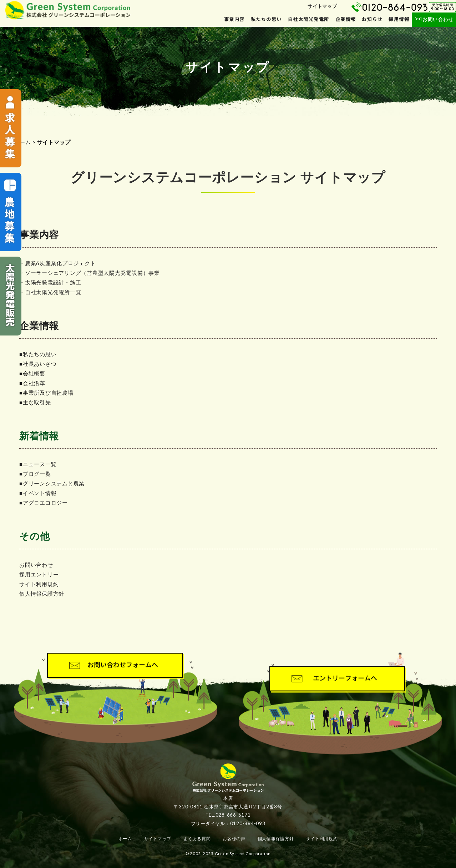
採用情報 (399, 19)
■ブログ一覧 (35, 474)
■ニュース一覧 (38, 464)
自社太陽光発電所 (309, 19)
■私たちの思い (38, 354)
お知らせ (372, 19)
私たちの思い (266, 19)
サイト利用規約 (39, 584)
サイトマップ (322, 6)
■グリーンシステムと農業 (52, 483)
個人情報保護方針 (42, 594)
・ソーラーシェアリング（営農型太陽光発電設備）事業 (90, 273)
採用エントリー (39, 574)
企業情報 (346, 19)
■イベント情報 (38, 493)
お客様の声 (234, 839)
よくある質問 (197, 839)
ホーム (22, 142)
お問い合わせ (434, 19)
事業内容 (234, 19)
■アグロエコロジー (44, 503)
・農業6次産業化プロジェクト (58, 263)
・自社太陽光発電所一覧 (50, 292)
